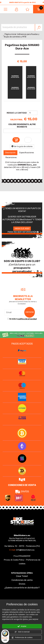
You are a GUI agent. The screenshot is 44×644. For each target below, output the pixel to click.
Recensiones (11, 157)
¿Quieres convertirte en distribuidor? (22, 588)
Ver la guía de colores (22, 146)
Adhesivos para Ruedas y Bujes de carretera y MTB (22, 35)
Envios (22, 584)
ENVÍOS (22, 491)
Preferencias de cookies (22, 638)
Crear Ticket (22, 576)
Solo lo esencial (22, 632)
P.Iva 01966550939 (22, 556)
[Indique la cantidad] (33, 113)
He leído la (23, 319)
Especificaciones (27, 153)
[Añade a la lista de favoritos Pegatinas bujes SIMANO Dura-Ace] (28, 140)
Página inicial (10, 34)
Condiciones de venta (22, 580)
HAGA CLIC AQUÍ (22, 228)
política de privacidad (27, 319)
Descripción (10, 153)
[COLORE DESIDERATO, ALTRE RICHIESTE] (22, 131)
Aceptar (22, 626)
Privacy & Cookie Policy (14, 560)
